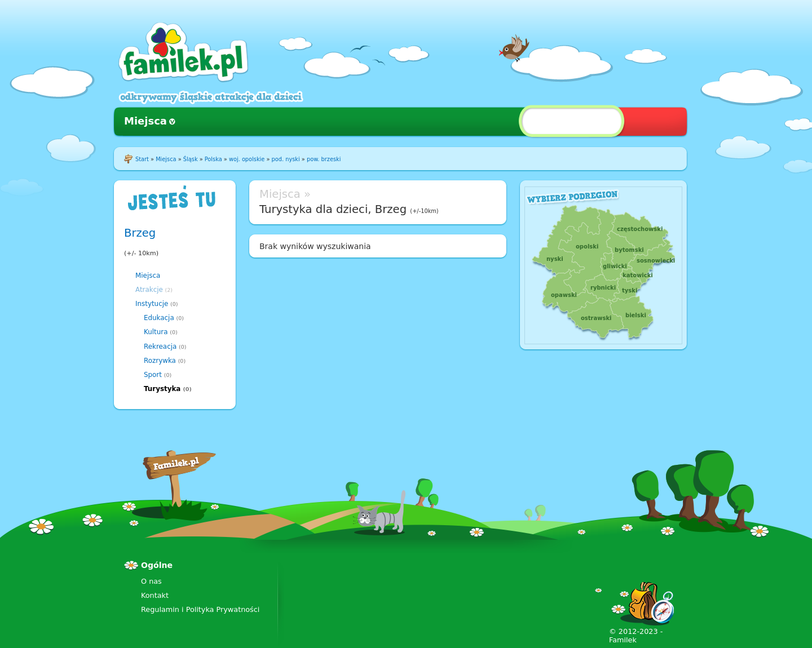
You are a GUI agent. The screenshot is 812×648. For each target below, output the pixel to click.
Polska (213, 159)
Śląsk (191, 159)
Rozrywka (160, 361)
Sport (153, 375)
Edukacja (159, 318)
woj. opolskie (247, 159)
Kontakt (155, 595)
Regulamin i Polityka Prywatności (200, 609)
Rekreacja (160, 347)
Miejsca (145, 121)
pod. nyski (286, 159)
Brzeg (140, 233)
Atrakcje (149, 290)
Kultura (156, 332)
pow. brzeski (324, 159)
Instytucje (152, 304)
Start (142, 159)
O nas (151, 581)
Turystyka (162, 389)
